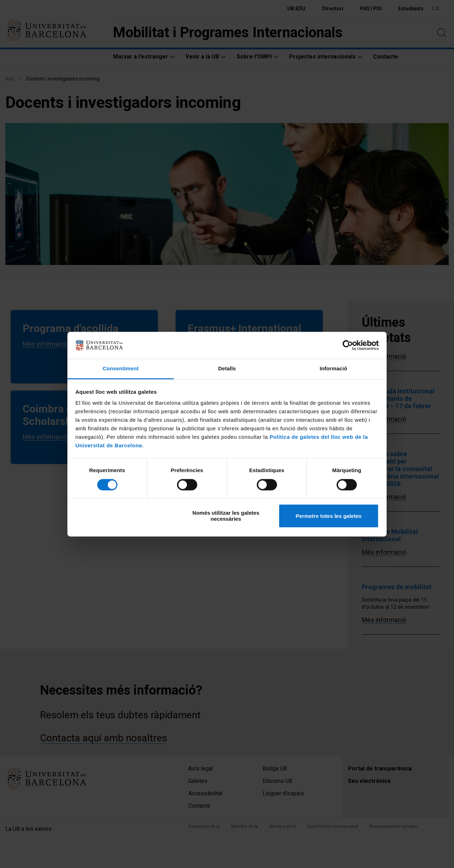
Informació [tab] (333, 369)
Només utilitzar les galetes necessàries (226, 516)
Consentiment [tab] (120, 369)
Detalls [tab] (227, 369)
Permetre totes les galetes (328, 516)
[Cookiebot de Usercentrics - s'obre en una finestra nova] (348, 345)
